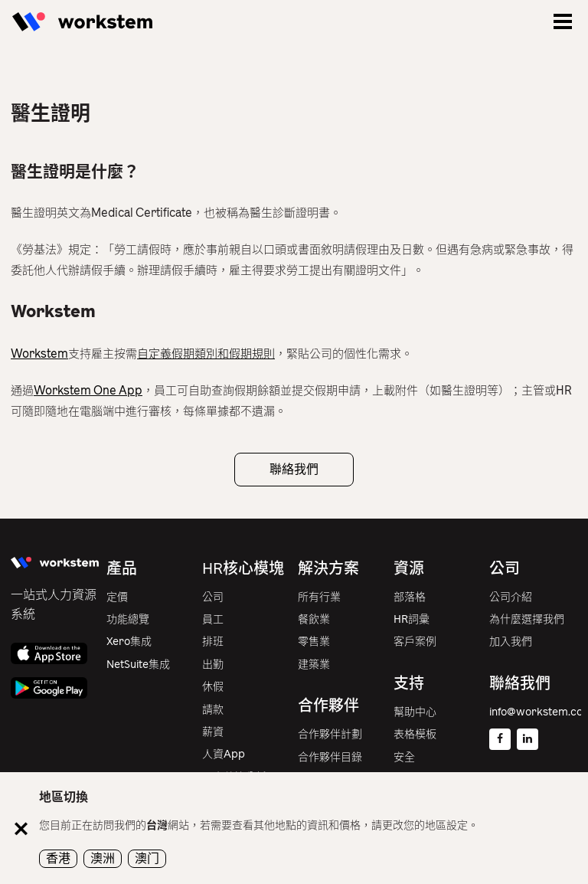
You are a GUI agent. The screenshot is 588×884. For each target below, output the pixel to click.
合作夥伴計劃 (330, 734)
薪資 (213, 732)
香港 (58, 858)
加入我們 (511, 642)
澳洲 (103, 858)
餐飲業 (314, 619)
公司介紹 (511, 597)
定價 (117, 597)
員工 (213, 619)
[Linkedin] (528, 739)
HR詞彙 (412, 619)
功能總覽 (128, 619)
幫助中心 (415, 712)
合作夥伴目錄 (330, 757)
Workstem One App (88, 391)
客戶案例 (415, 642)
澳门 (147, 858)
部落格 (410, 597)
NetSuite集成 (138, 665)
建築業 (314, 665)
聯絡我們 (294, 469)
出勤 (213, 665)
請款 (213, 710)
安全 (404, 757)
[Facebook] (500, 739)
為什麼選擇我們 (527, 619)
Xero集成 (129, 642)
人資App (224, 754)
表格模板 (415, 734)
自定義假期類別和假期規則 (206, 354)
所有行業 (319, 597)
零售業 (314, 642)
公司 (213, 597)
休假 (213, 687)
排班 (213, 642)
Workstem (39, 354)
